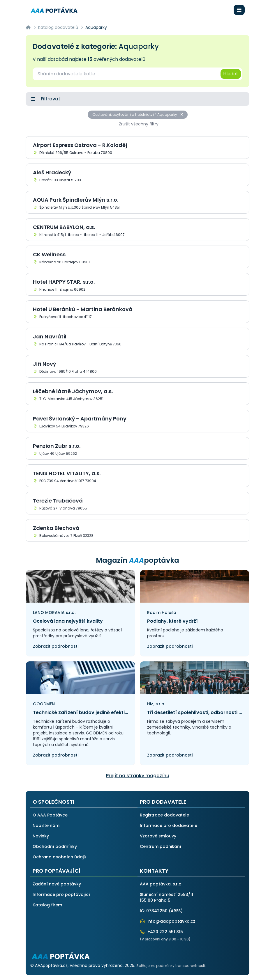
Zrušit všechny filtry (139, 124)
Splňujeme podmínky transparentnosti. (171, 966)
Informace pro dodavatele (169, 825)
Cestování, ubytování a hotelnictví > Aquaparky (138, 114)
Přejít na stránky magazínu (138, 776)
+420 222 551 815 (161, 932)
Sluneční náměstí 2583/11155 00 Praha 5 (166, 897)
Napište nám (46, 825)
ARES (176, 911)
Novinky (41, 836)
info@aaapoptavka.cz (168, 921)
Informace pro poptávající (61, 894)
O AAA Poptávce (50, 815)
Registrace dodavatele (164, 815)
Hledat (231, 74)
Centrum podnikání (161, 846)
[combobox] (126, 74)
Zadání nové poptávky (57, 884)
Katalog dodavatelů (58, 27)
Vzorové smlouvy (158, 836)
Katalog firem (47, 905)
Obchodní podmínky (55, 846)
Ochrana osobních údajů (59, 857)
